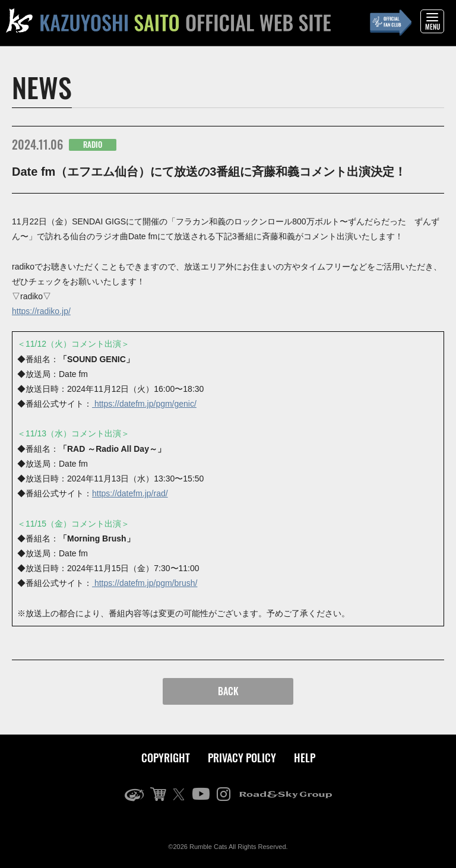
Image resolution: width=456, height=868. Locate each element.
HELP (305, 758)
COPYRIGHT (166, 758)
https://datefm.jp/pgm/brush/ (145, 583)
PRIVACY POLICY (242, 758)
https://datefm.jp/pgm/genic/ (144, 404)
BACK (228, 691)
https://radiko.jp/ (41, 311)
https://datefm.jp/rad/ (130, 493)
